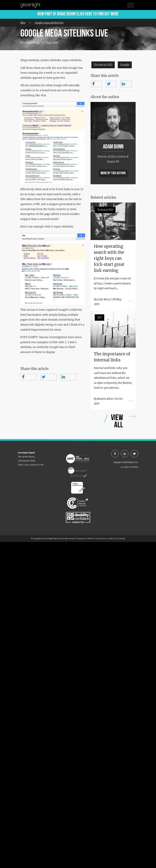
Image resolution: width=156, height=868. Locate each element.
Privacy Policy (101, 539)
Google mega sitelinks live (49, 23)
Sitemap (122, 539)
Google (125, 65)
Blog (23, 23)
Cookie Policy (113, 539)
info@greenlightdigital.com (126, 462)
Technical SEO (103, 65)
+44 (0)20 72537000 (129, 467)
